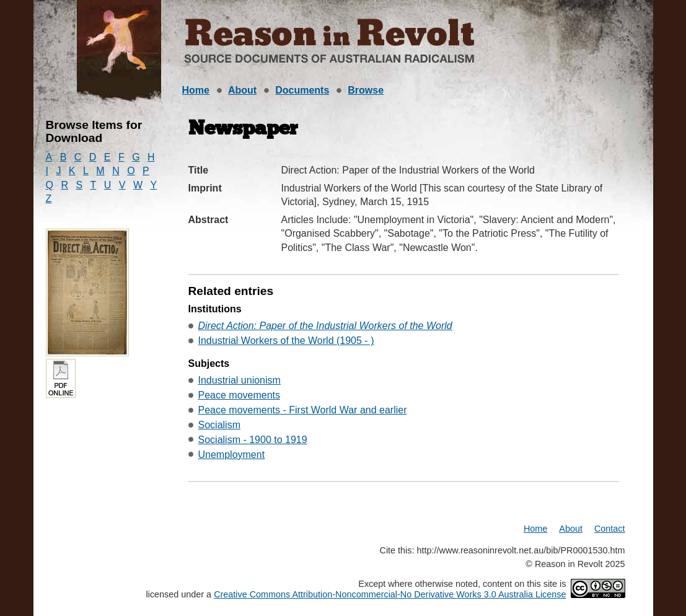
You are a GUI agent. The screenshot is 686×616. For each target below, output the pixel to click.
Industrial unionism (240, 380)
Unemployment (232, 455)
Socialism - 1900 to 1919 (253, 440)
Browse (366, 90)
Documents (302, 90)
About (242, 90)
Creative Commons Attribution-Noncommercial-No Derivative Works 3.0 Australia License (390, 594)
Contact (610, 529)
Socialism (219, 425)
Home (196, 90)
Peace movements (240, 395)
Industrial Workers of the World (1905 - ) (286, 341)
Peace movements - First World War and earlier (303, 410)
